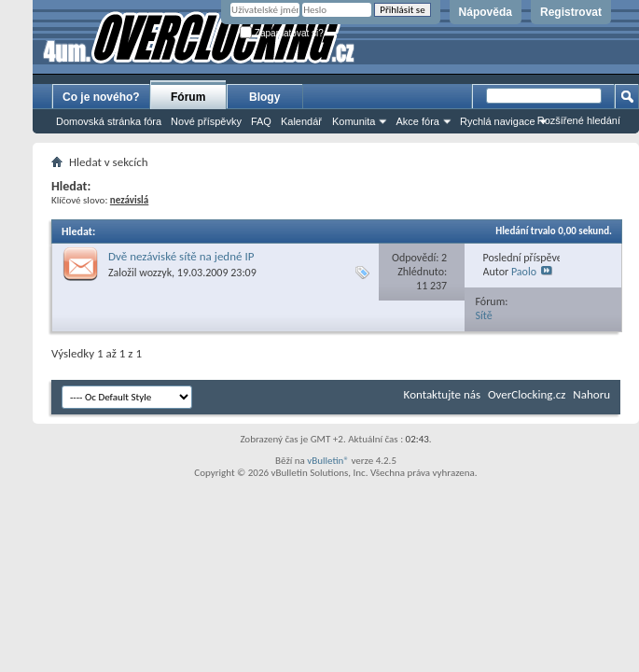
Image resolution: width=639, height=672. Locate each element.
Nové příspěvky (206, 121)
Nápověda (486, 12)
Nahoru (591, 394)
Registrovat (571, 12)
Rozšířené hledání (579, 120)
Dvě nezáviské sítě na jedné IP (181, 256)
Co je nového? (101, 97)
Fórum (188, 97)
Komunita (354, 121)
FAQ (261, 121)
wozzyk (155, 273)
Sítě (484, 315)
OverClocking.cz (527, 394)
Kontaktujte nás (442, 394)
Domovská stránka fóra (109, 121)
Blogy (264, 97)
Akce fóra (417, 121)
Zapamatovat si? (282, 33)
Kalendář (301, 121)
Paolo (524, 272)
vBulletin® (328, 461)
